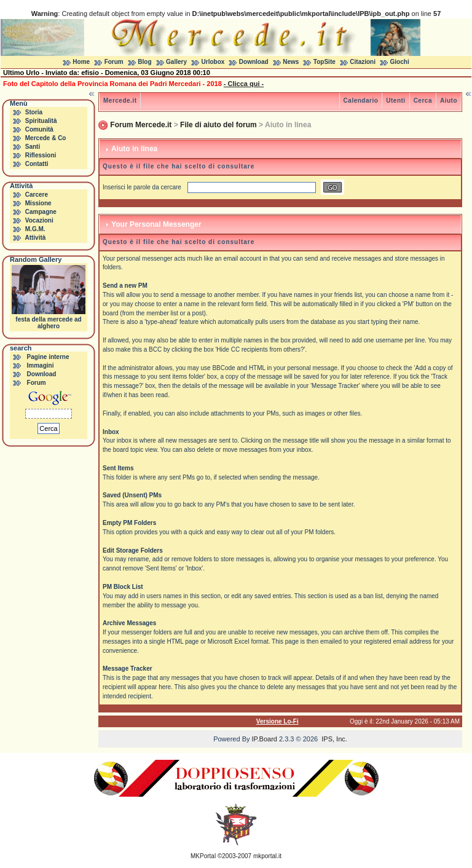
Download (254, 62)
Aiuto (449, 101)
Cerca (423, 101)
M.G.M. (35, 229)
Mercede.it (120, 101)
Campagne (41, 212)
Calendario (361, 101)
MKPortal (203, 856)
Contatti (37, 164)
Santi (33, 147)
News (291, 62)
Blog (144, 62)
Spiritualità (41, 121)
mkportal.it (267, 856)
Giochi (400, 62)
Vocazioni (39, 220)
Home (81, 62)
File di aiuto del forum (218, 125)
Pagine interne (48, 357)
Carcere (37, 195)
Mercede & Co (46, 138)
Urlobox (213, 62)
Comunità (39, 129)
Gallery (176, 62)
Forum (114, 62)
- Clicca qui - (244, 84)
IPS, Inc (333, 739)
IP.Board (265, 739)
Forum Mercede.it (141, 125)
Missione (38, 203)
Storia (34, 112)
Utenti (395, 101)
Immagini (41, 365)
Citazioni (363, 62)
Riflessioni (41, 155)
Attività (35, 238)
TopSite (324, 62)
